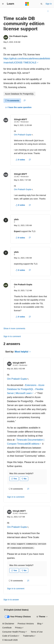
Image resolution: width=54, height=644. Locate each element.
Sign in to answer (11, 600)
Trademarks (28, 636)
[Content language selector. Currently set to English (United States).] (16, 610)
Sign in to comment (12, 336)
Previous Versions (26, 624)
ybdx (16, 219)
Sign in (49, 4)
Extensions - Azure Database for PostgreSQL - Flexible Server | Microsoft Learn (26, 389)
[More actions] (48, 11)
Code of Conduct (10, 636)
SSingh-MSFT (21, 119)
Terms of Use (37, 632)
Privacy (18, 628)
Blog (39, 624)
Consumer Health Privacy (14, 632)
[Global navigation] (3, 4)
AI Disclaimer (8, 624)
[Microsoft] (27, 4)
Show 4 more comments (14, 328)
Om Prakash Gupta (18, 36)
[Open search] (41, 4)
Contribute (7, 628)
